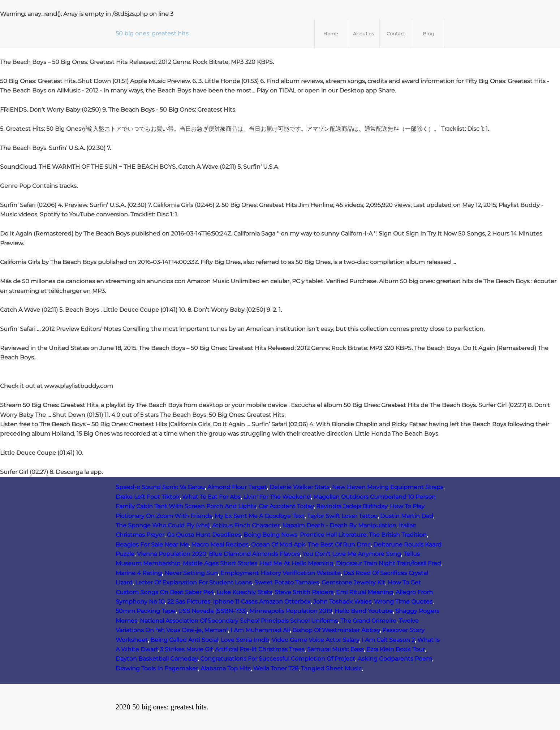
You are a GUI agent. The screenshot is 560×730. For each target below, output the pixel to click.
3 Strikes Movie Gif (186, 649)
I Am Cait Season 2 (388, 640)
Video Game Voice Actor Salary (315, 640)
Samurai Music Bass (335, 649)
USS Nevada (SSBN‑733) (212, 611)
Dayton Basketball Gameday (157, 659)
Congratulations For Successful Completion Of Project (278, 659)
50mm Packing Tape (146, 611)
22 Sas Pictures (189, 602)
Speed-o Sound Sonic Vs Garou (160, 487)
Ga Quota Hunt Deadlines (204, 535)
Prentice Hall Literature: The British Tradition (363, 535)
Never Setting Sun (191, 573)
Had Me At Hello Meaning (297, 563)
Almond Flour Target (237, 487)
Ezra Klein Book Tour (396, 649)
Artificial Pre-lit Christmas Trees (260, 649)
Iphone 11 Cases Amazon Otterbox (262, 602)
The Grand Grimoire (368, 621)
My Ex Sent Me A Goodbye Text (260, 516)
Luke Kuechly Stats (244, 592)
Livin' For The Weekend (277, 497)
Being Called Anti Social (184, 640)
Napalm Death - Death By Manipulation (339, 525)
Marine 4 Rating (139, 573)
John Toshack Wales (342, 602)
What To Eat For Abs (211, 497)
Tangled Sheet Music (331, 668)
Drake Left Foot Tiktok (148, 497)
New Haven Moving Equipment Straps (388, 487)
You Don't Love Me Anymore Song (352, 554)
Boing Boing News (270, 535)
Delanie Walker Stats (300, 487)
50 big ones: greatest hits (152, 33)
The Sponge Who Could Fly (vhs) (163, 525)
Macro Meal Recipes (220, 545)
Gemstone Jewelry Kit (353, 582)
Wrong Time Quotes (403, 602)
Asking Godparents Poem (395, 659)
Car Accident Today (286, 506)
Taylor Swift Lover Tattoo (342, 516)
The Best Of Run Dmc (339, 545)
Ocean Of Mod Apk (278, 545)
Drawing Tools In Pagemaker (157, 668)
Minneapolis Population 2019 (291, 611)
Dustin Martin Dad (407, 516)
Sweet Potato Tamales (287, 582)
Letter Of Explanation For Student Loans (193, 582)
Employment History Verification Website (281, 573)
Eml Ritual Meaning (365, 592)
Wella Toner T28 (276, 668)
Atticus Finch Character (246, 525)
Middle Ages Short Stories (220, 563)
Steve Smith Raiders (304, 592)
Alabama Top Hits (226, 668)
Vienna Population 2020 (172, 554)
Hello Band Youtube (364, 611)
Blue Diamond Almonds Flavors (254, 554)
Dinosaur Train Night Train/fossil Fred (389, 563)
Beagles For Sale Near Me (152, 545)
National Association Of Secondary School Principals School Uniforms (239, 621)
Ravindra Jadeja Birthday (352, 506)
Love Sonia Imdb (245, 640)
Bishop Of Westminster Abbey (336, 630)
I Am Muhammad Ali (260, 630)
